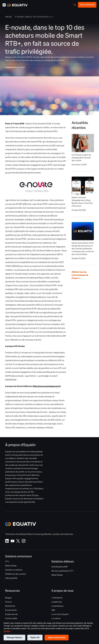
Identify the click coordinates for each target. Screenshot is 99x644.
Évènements (11, 610)
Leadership (57, 602)
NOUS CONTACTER (87, 5)
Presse (8, 602)
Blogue (8, 598)
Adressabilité (11, 578)
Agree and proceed (57, 637)
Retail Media (11, 566)
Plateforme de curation (16, 574)
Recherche (10, 606)
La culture (56, 618)
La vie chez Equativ (60, 614)
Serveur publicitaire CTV (63, 571)
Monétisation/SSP (60, 567)
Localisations (57, 606)
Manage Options (14, 637)
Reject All (35, 637)
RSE (53, 610)
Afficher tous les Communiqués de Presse (80, 275)
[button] (4, 5)
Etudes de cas (11, 614)
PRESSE (8, 17)
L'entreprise (57, 598)
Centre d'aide (11, 618)
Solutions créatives (14, 570)
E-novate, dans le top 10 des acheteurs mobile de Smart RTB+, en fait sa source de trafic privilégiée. (35, 17)
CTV (7, 561)
